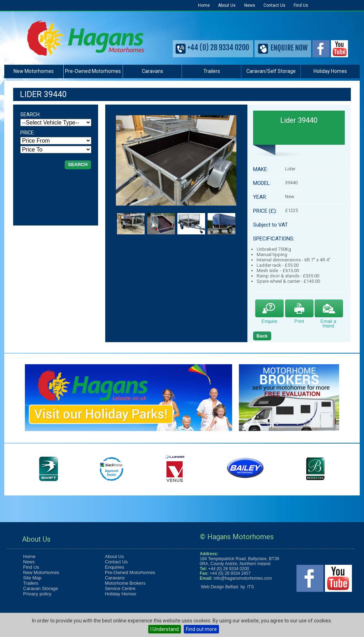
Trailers (212, 71)
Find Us (301, 5)
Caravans (152, 71)
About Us (227, 5)
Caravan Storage (41, 588)
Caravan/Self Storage (271, 71)
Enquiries (114, 567)
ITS (251, 587)
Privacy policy (37, 594)
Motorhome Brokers (125, 583)
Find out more (201, 629)
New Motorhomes (34, 71)
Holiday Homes (330, 71)
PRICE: (28, 133)
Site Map (32, 578)
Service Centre (120, 588)
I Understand (165, 629)
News (250, 5)
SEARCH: (30, 115)
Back (262, 336)
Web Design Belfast (220, 587)
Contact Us (274, 5)
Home (204, 5)
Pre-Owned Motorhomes (93, 71)
